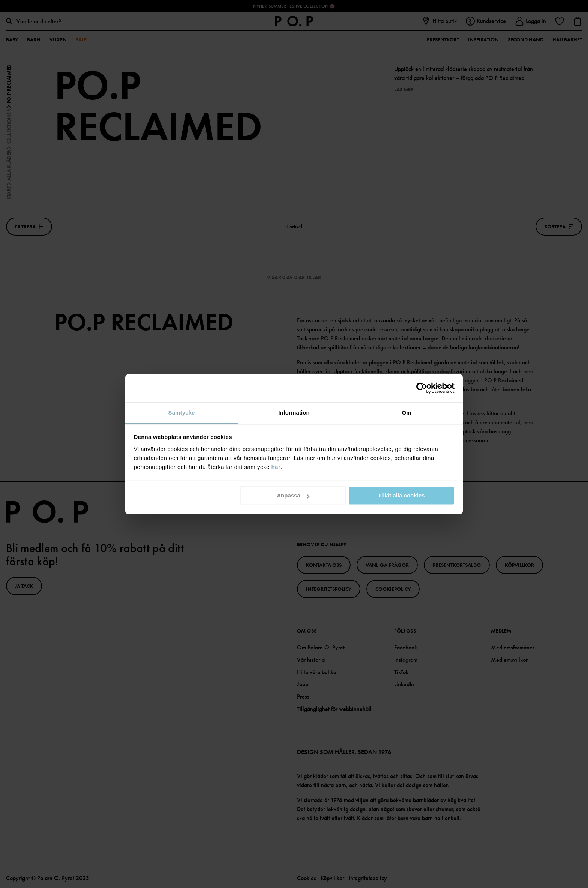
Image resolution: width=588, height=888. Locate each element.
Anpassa (293, 495)
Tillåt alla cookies (401, 495)
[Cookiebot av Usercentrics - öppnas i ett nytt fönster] (422, 388)
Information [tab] (294, 412)
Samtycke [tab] (182, 412)
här (276, 467)
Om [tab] (406, 412)
